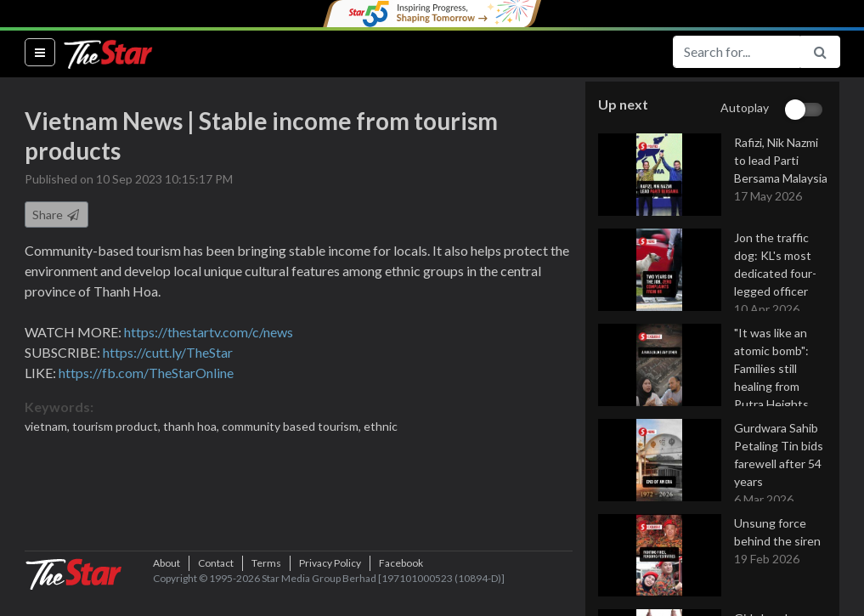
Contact (216, 590)
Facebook (401, 590)
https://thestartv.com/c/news (209, 333)
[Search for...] (737, 52)
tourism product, (118, 427)
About (167, 590)
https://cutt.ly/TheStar (168, 353)
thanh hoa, (192, 427)
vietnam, (48, 427)
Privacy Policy (330, 590)
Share (56, 215)
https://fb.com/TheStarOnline (146, 373)
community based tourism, (293, 427)
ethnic (381, 427)
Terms (266, 590)
